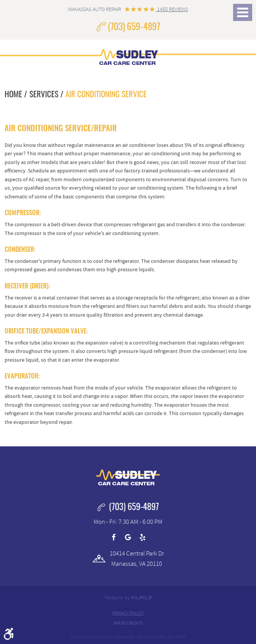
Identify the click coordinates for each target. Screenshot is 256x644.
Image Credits (128, 623)
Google (128, 538)
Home (13, 95)
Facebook (114, 538)
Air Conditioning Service (106, 95)
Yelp (143, 538)
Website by (128, 598)
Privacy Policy (128, 613)
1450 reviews (172, 9)
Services (44, 95)
